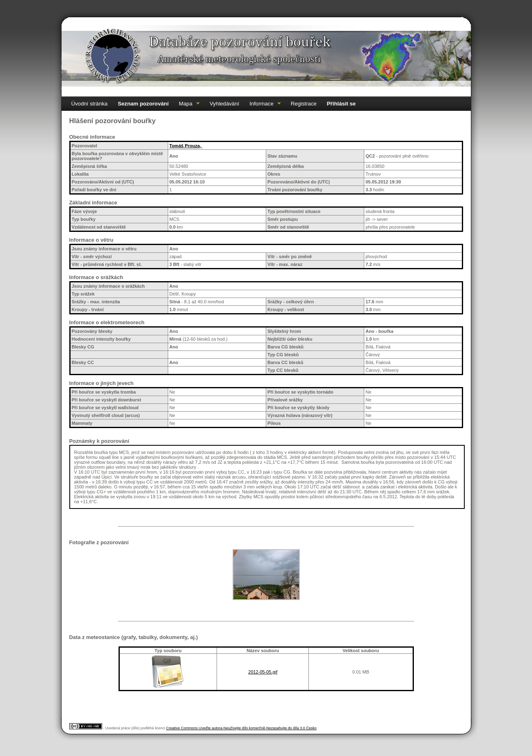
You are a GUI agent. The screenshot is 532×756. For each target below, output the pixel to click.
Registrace (304, 104)
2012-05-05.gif (263, 672)
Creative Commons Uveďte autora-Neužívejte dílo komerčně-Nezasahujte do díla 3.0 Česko (241, 728)
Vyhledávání (224, 104)
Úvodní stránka (90, 104)
